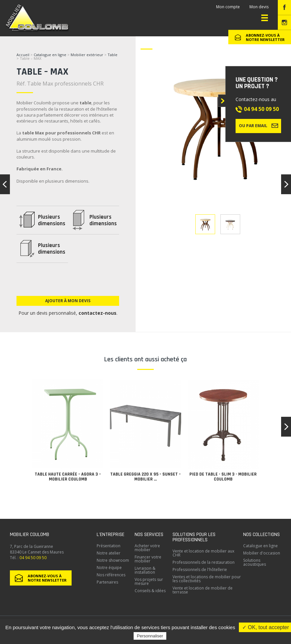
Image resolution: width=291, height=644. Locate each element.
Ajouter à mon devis (68, 301)
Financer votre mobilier (148, 559)
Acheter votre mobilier (147, 548)
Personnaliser (150, 636)
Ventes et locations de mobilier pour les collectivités (207, 579)
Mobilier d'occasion (262, 553)
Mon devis (259, 7)
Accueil (23, 55)
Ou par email (259, 125)
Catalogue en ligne (50, 55)
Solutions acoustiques (255, 562)
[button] (286, 427)
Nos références (111, 575)
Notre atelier (109, 553)
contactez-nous (97, 313)
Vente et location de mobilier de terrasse (203, 590)
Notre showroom (113, 560)
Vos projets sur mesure (149, 581)
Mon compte (228, 7)
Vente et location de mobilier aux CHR (203, 553)
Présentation (109, 546)
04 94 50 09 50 (261, 109)
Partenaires (107, 582)
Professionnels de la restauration (204, 562)
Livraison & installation (145, 570)
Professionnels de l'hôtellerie (200, 570)
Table (113, 55)
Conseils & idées (150, 591)
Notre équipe (109, 568)
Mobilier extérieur (87, 55)
